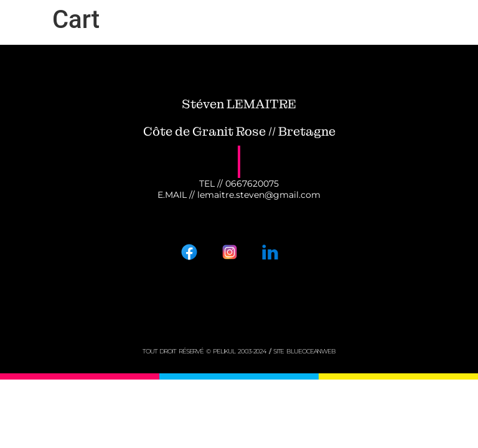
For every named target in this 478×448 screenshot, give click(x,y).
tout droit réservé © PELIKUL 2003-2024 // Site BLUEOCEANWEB (239, 351)
